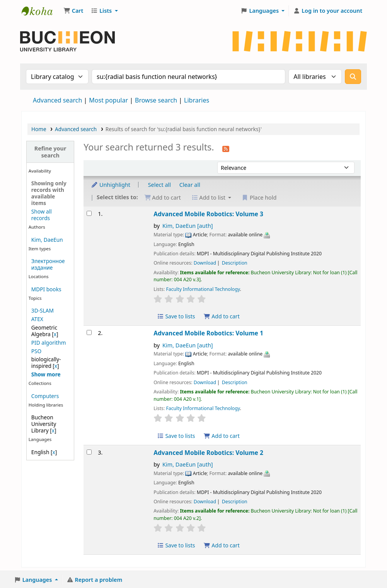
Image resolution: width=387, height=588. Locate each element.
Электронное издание (48, 264)
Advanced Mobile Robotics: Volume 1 (208, 333)
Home (39, 129)
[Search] (353, 77)
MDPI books (46, 289)
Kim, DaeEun (47, 240)
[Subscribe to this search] (226, 148)
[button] (73, 11)
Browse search (156, 100)
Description (235, 263)
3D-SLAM (43, 310)
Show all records (42, 215)
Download (205, 263)
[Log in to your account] (328, 11)
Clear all (190, 185)
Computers (45, 396)
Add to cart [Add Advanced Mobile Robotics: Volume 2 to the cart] (222, 545)
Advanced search (57, 100)
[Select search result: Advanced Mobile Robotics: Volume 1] (89, 332)
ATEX (37, 319)
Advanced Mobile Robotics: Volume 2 (208, 453)
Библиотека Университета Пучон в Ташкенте (41, 11)
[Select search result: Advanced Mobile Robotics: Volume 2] (89, 452)
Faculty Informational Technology (203, 289)
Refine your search (50, 152)
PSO (36, 351)
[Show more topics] (46, 374)
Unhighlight (111, 185)
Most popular (108, 100)
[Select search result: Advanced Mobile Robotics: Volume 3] (89, 213)
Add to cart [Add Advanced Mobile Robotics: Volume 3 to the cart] (222, 316)
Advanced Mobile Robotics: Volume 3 (208, 214)
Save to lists (176, 316)
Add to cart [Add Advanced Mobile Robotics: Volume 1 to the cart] (222, 436)
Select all (159, 185)
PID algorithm (49, 343)
